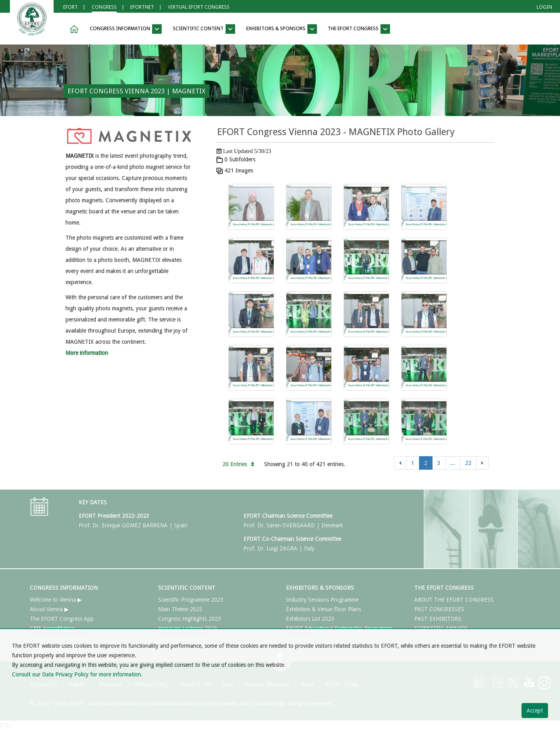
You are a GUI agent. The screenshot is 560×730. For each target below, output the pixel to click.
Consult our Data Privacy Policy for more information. (77, 674)
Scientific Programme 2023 (191, 600)
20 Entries (238, 464)
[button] (73, 29)
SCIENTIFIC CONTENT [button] (204, 29)
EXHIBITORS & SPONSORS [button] (282, 29)
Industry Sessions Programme (322, 600)
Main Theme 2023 (180, 609)
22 (468, 463)
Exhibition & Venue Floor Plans (323, 609)
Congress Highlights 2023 (190, 619)
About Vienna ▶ (49, 609)
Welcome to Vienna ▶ (56, 600)
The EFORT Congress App (62, 619)
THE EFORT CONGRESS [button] (359, 29)
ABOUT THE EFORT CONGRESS (454, 600)
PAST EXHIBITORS (438, 619)
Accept (535, 711)
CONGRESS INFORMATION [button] (126, 29)
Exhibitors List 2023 (310, 619)
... (453, 463)
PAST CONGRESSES (439, 609)
